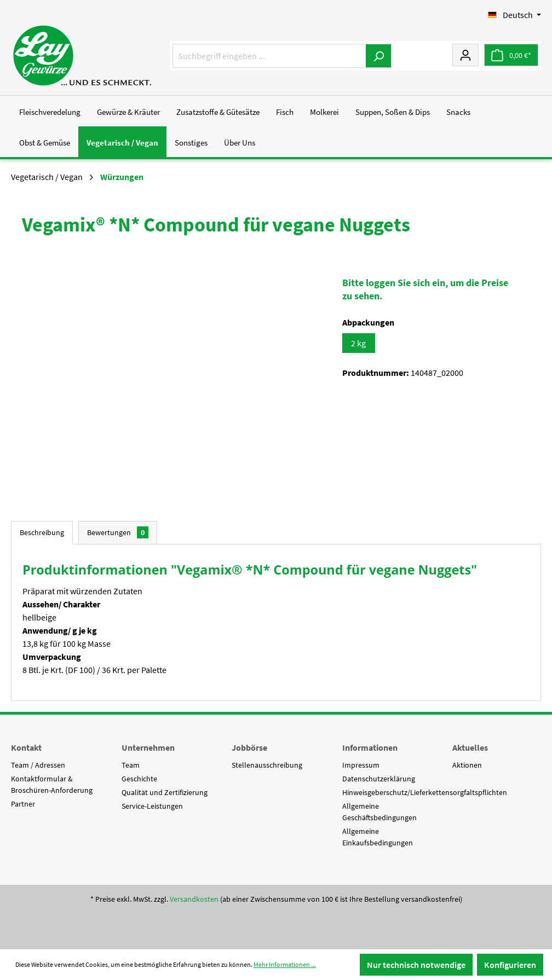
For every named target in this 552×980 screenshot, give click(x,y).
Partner (23, 804)
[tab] (42, 533)
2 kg (358, 343)
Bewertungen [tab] (118, 532)
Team (131, 765)
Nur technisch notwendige (416, 965)
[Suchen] (379, 56)
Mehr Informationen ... (285, 964)
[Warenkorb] (511, 55)
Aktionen (467, 765)
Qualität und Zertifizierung (165, 792)
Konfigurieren (510, 965)
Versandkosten (194, 899)
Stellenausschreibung (267, 765)
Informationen (370, 747)
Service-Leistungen (152, 806)
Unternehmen (148, 747)
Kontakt (26, 747)
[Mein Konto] (465, 55)
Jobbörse (249, 747)
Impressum (361, 765)
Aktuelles (470, 747)
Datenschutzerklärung (379, 779)
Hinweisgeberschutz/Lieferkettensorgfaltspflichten (425, 792)
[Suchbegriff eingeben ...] (269, 56)
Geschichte (139, 779)
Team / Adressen (38, 765)
